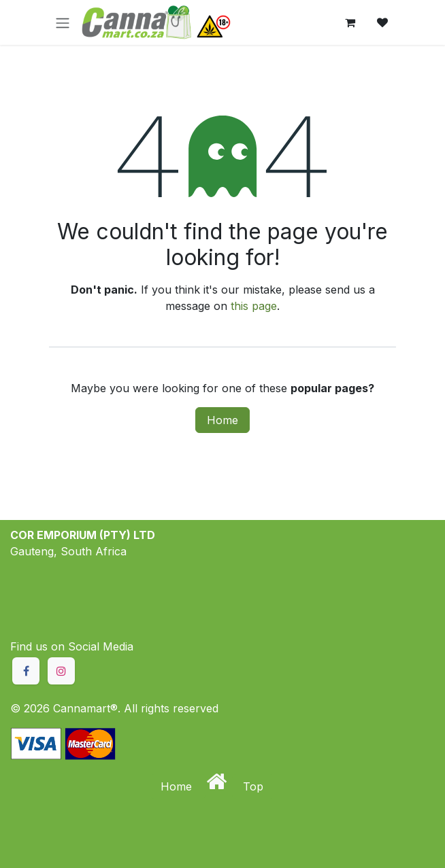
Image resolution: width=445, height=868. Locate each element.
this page (254, 306)
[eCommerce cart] (350, 22)
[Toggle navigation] (63, 22)
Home (222, 420)
